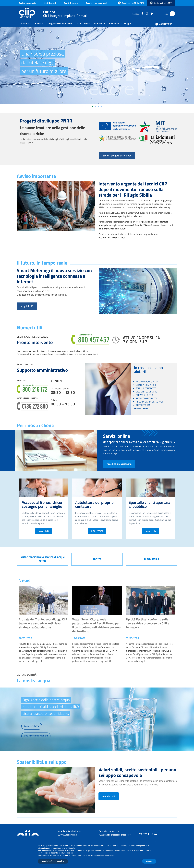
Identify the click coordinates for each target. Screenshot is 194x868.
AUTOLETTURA (97, 531)
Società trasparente (28, 3)
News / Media (83, 23)
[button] (155, 841)
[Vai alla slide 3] (98, 106)
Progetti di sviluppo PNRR (60, 23)
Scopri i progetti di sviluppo (117, 156)
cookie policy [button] (71, 848)
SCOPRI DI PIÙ (141, 408)
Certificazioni (50, 3)
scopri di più (27, 306)
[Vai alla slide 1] (93, 106)
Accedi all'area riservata (119, 464)
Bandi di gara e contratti (96, 3)
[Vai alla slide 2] (96, 106)
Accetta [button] (149, 861)
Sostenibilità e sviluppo (120, 23)
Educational (99, 23)
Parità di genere (71, 3)
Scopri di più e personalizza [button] (53, 861)
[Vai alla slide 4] (101, 106)
